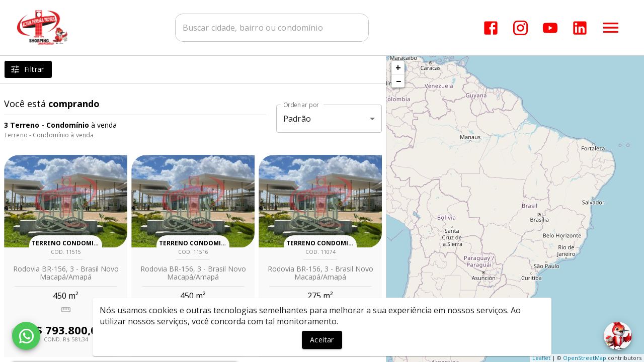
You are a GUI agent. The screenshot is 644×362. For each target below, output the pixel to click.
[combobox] (272, 28)
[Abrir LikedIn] (580, 28)
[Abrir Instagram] (520, 28)
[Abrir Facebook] (491, 28)
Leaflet (541, 358)
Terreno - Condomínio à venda (49, 135)
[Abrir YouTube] (550, 28)
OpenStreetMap (585, 358)
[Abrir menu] (611, 28)
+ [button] (398, 67)
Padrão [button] (297, 119)
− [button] (398, 81)
